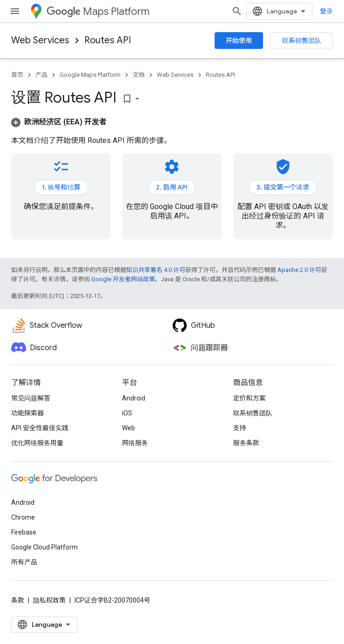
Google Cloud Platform (44, 547)
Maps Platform (98, 11)
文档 (139, 75)
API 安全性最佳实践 (40, 428)
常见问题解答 (31, 398)
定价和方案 (250, 398)
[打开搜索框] (237, 11)
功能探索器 (27, 413)
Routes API (108, 40)
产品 (41, 75)
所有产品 (24, 562)
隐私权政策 (49, 600)
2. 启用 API (172, 187)
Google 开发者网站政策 (123, 279)
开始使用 (239, 41)
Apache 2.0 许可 (299, 270)
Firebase (24, 532)
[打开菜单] (15, 11)
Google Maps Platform (90, 75)
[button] (59, 122)
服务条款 (246, 443)
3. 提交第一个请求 (283, 187)
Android (134, 398)
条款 (18, 600)
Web (128, 428)
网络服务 (135, 443)
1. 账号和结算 (61, 187)
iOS (127, 413)
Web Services (40, 40)
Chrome (23, 517)
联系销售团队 (302, 41)
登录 (326, 11)
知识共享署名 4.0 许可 (156, 270)
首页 (17, 75)
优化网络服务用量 (37, 443)
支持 (240, 428)
